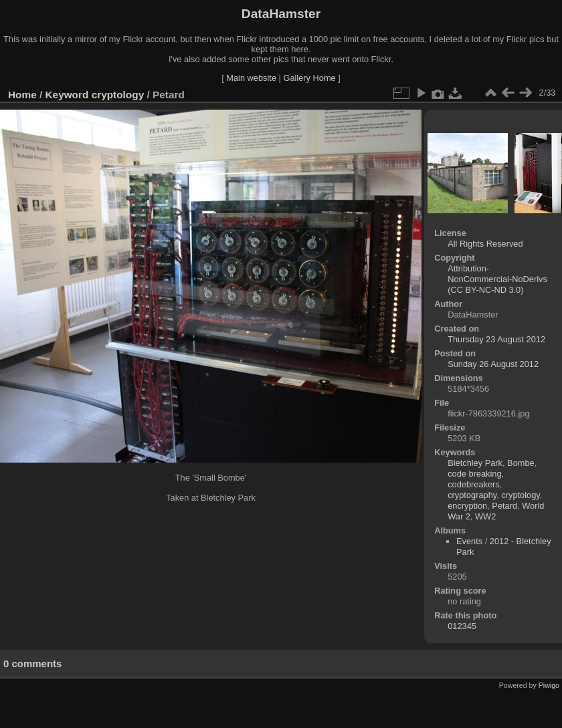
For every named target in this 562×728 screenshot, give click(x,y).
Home (22, 95)
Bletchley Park (475, 463)
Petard (504, 506)
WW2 (485, 516)
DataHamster (281, 14)
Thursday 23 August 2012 (496, 339)
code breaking (474, 474)
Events (469, 541)
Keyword (67, 95)
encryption (467, 506)
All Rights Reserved (485, 244)
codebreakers (474, 484)
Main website (251, 78)
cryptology (118, 95)
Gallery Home (309, 78)
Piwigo (549, 685)
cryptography (472, 495)
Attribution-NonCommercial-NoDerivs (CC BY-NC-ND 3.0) (497, 279)
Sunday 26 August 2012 (493, 364)
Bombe (521, 463)
